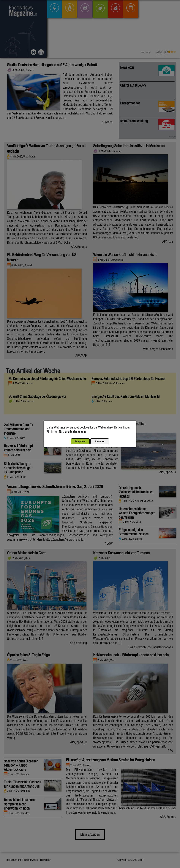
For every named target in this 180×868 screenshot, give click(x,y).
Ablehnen (100, 441)
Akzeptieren (80, 441)
